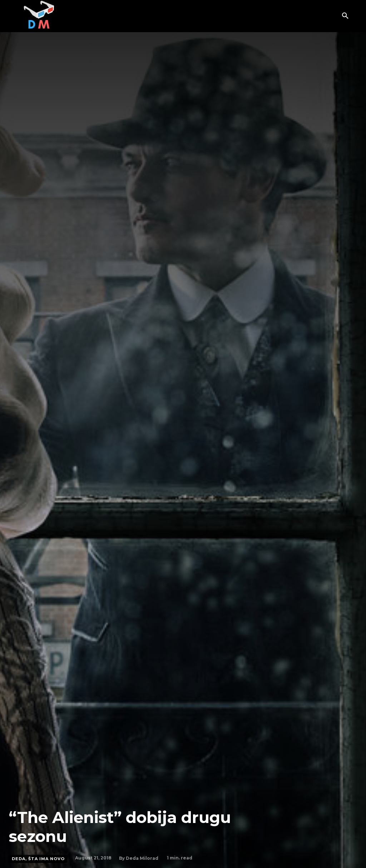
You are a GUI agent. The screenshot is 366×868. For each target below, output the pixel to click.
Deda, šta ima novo (38, 859)
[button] (345, 16)
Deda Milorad (142, 858)
